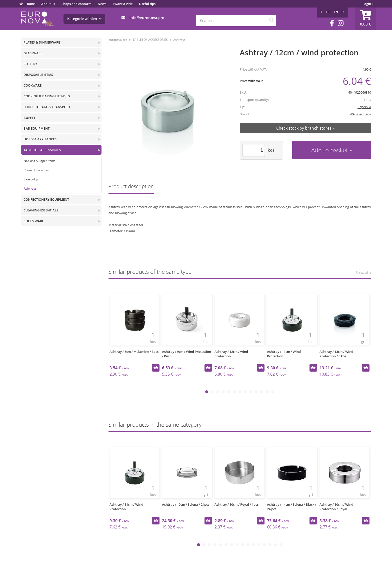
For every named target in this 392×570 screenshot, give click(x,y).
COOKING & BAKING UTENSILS (47, 96)
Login (368, 4)
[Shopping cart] (365, 19)
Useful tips (147, 4)
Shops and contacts (76, 4)
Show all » (363, 273)
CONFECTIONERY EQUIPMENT (46, 199)
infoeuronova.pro (147, 18)
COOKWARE (32, 85)
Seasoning (31, 179)
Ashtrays (30, 189)
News (102, 4)
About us (48, 4)
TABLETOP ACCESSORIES (42, 150)
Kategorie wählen (84, 19)
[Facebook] (332, 23)
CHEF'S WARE (34, 221)
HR (328, 12)
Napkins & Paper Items (40, 161)
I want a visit (123, 4)
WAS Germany (360, 114)
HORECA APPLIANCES (40, 139)
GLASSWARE (33, 53)
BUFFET (29, 118)
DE (343, 12)
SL (321, 12)
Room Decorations (37, 170)
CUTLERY (30, 64)
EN (336, 12)
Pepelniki (364, 107)
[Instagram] (341, 23)
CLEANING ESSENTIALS (41, 210)
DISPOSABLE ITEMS (38, 75)
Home (30, 4)
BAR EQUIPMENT (36, 128)
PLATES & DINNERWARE (42, 42)
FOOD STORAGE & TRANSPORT (47, 107)
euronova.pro (118, 40)
